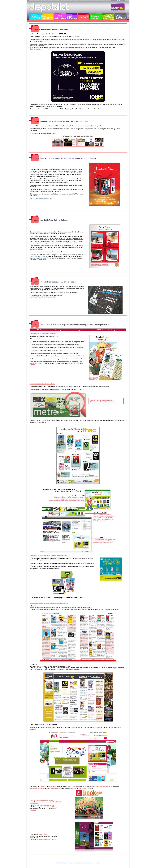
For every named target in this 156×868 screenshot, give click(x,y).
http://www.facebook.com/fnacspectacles (43, 297)
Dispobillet (50, 7)
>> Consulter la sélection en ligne (41, 198)
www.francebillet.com (64, 863)
